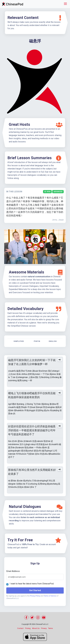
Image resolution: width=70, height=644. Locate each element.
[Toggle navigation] (65, 4)
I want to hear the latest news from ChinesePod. (32, 584)
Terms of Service (50, 596)
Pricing (28, 628)
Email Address (13, 571)
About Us (36, 628)
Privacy (44, 628)
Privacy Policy (35, 596)
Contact (20, 628)
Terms (50, 628)
